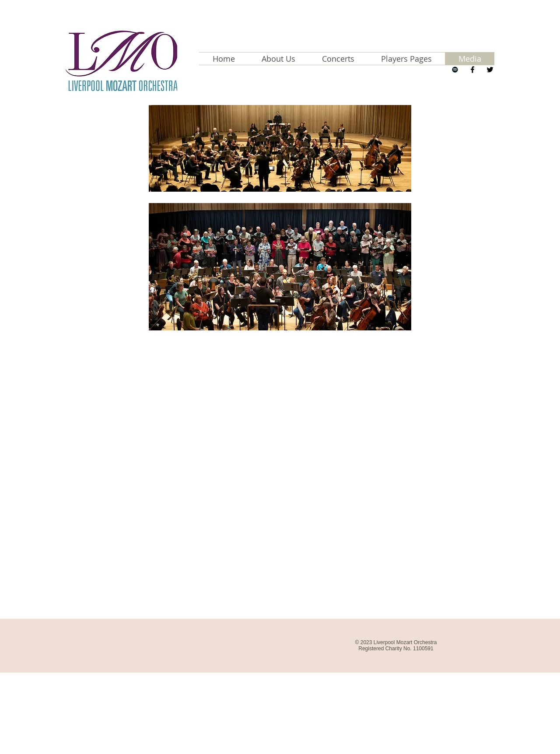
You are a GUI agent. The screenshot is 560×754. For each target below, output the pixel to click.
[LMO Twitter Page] (490, 70)
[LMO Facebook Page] (472, 70)
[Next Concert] (455, 70)
